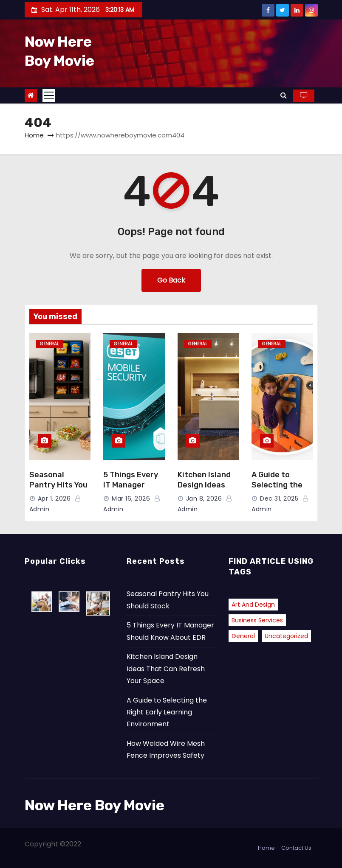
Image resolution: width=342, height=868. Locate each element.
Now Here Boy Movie (95, 805)
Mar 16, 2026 (131, 498)
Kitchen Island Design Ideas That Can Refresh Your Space (166, 669)
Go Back (171, 280)
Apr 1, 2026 (54, 498)
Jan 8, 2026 (204, 498)
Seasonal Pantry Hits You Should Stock (58, 485)
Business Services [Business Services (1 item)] (257, 620)
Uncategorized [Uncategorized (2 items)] (286, 636)
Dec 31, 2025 (279, 498)
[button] (284, 95)
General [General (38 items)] (243, 636)
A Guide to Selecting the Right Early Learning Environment (167, 712)
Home (34, 135)
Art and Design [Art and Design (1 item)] (253, 605)
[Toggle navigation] (49, 95)
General (49, 344)
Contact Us (296, 848)
